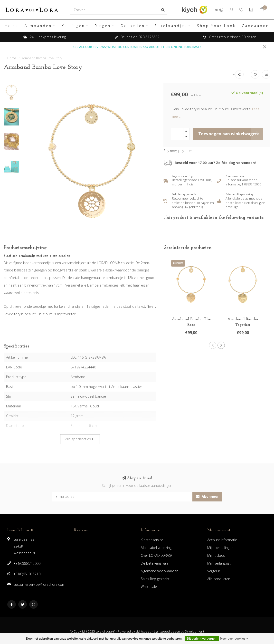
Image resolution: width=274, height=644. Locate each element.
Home (12, 26)
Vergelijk (214, 571)
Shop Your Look (216, 26)
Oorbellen (133, 26)
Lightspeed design (167, 631)
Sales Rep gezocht (155, 579)
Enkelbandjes (171, 26)
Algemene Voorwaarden (160, 571)
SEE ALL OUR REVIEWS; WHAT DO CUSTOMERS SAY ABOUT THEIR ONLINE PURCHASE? (137, 47)
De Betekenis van (154, 563)
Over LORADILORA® (156, 555)
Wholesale (149, 587)
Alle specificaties (79, 439)
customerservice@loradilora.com (39, 584)
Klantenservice (152, 540)
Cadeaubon (255, 26)
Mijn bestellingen (220, 548)
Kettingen (73, 26)
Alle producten (219, 579)
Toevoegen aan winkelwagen (231, 134)
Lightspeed (144, 631)
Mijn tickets (216, 555)
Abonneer (207, 496)
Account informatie (222, 540)
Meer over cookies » (234, 639)
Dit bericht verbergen (202, 639)
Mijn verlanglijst (219, 563)
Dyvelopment (194, 631)
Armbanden (38, 26)
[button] (213, 345)
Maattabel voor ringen (158, 548)
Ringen (103, 26)
